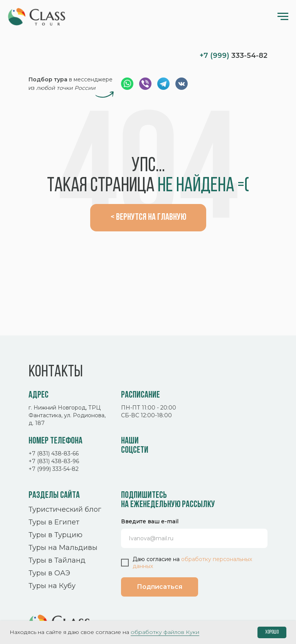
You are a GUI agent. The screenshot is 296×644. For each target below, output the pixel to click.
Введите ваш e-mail (150, 521)
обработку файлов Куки (165, 632)
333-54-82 (234, 56)
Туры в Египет (54, 522)
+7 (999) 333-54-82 (54, 469)
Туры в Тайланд (57, 560)
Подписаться (160, 587)
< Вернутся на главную (148, 217)
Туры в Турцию (55, 535)
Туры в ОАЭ (49, 573)
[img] (60, 55)
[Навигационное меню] (283, 17)
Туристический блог (65, 509)
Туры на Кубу (52, 586)
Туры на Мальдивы (63, 548)
